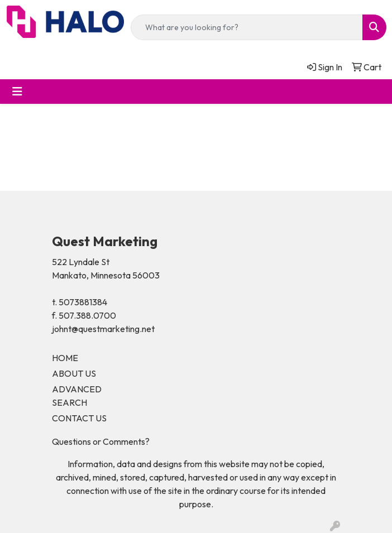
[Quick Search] (247, 27)
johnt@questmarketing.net (103, 329)
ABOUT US (74, 373)
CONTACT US (79, 418)
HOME (65, 358)
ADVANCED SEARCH (77, 396)
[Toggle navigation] (17, 92)
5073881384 (83, 302)
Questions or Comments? (101, 441)
